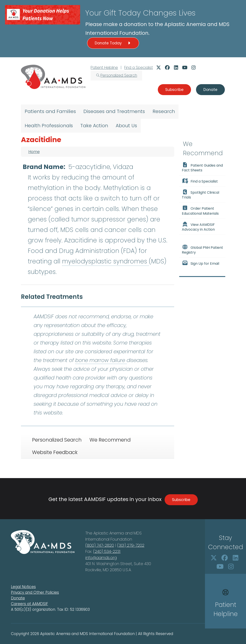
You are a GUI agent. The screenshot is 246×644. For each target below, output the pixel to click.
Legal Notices (23, 587)
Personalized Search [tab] (57, 440)
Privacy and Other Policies (35, 592)
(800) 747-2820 (100, 545)
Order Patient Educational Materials (200, 211)
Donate (18, 598)
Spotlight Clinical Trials (201, 195)
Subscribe (181, 500)
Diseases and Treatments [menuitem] (114, 111)
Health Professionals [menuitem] (49, 126)
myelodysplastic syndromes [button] (105, 261)
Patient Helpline (104, 68)
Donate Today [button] (113, 43)
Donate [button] (210, 90)
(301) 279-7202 (131, 545)
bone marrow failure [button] (101, 360)
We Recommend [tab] (110, 440)
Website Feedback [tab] (55, 452)
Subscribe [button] (174, 90)
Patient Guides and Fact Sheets (202, 167)
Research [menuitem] (164, 111)
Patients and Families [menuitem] (50, 111)
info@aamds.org (101, 558)
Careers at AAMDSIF (29, 604)
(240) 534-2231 (107, 551)
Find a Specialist (138, 68)
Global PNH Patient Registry (203, 250)
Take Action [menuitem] (94, 126)
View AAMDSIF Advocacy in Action (198, 227)
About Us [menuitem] (126, 126)
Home (34, 152)
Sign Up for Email (201, 263)
